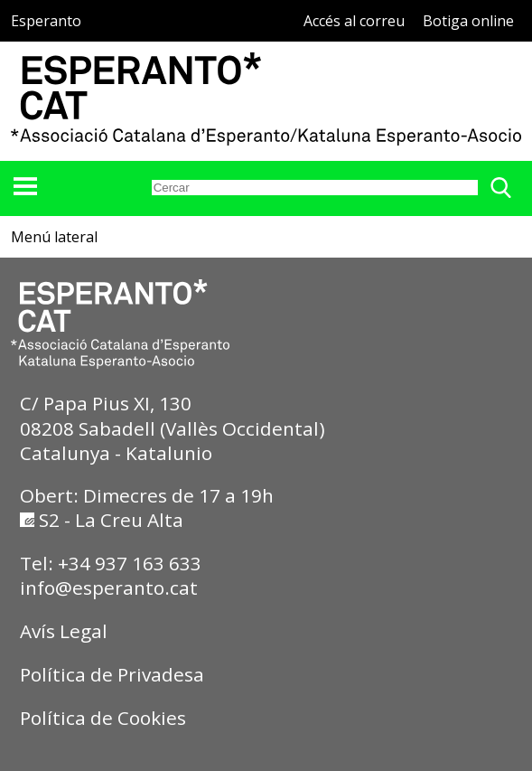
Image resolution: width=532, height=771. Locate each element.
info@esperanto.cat (109, 588)
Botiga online (468, 21)
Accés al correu (354, 21)
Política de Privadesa (112, 674)
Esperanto (46, 21)
